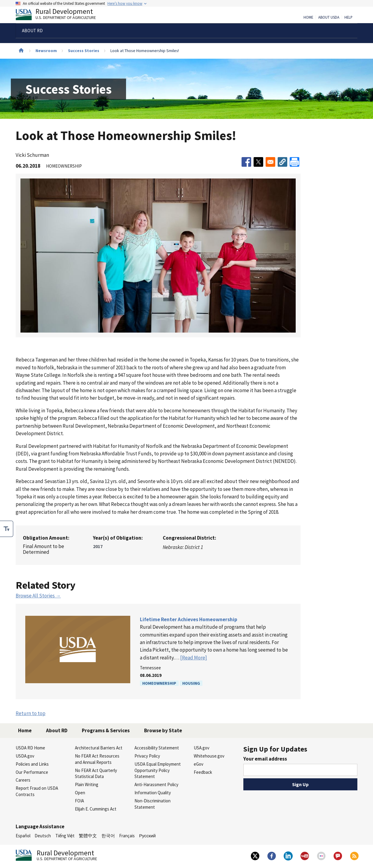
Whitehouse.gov (209, 756)
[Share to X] (258, 162)
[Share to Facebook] (246, 162)
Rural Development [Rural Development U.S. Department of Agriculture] (61, 15)
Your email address (265, 759)
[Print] (294, 162)
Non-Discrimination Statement (153, 804)
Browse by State (163, 730)
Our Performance (32, 772)
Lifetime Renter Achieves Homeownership (189, 619)
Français (127, 836)
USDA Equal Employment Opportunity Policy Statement (158, 770)
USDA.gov (25, 756)
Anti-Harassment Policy (156, 784)
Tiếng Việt (65, 836)
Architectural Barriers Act (99, 748)
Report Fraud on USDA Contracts (37, 791)
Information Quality (153, 793)
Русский (147, 836)
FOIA (79, 801)
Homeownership (159, 683)
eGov (199, 764)
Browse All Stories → (38, 596)
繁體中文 (88, 836)
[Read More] (194, 658)
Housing (191, 683)
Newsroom (46, 51)
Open (80, 793)
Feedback (203, 772)
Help (348, 17)
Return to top (31, 713)
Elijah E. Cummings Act (96, 809)
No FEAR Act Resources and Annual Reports (97, 759)
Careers (23, 780)
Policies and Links (32, 764)
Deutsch (43, 836)
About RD (57, 730)
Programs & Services (106, 730)
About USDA (329, 17)
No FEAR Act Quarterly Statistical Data (96, 773)
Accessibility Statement (157, 748)
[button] (282, 162)
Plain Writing (87, 784)
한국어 (108, 836)
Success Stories (84, 51)
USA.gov (202, 748)
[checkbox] (7, 529)
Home (308, 17)
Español (23, 836)
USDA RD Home (30, 748)
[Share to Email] (270, 162)
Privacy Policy (147, 756)
